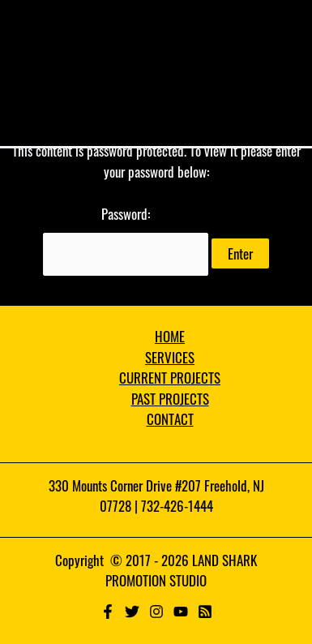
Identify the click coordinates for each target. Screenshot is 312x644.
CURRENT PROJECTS (170, 378)
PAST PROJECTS (170, 399)
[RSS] (205, 612)
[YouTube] (181, 612)
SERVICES (170, 357)
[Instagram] (156, 612)
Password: (126, 240)
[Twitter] (132, 612)
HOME (170, 336)
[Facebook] (108, 612)
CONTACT (170, 419)
